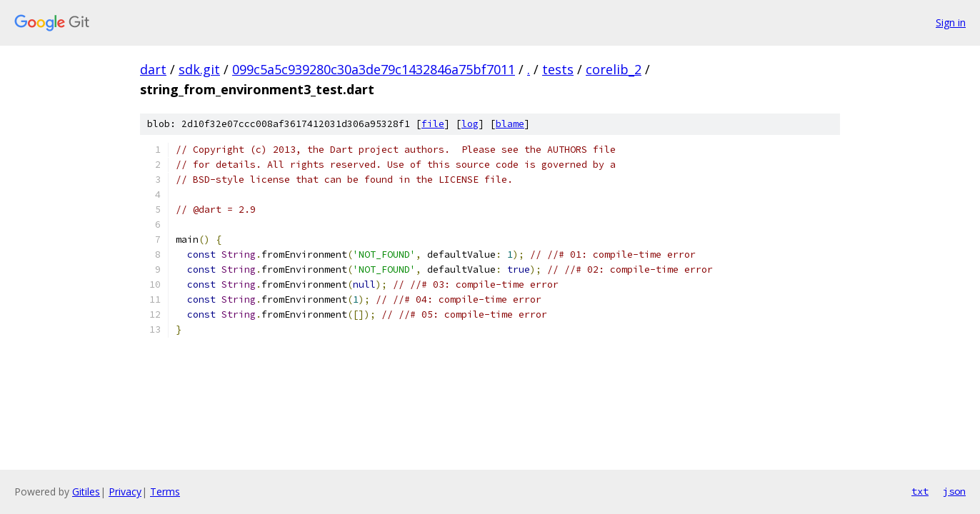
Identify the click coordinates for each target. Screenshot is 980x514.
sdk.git (199, 69)
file (433, 124)
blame (510, 124)
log (470, 124)
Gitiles (86, 492)
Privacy (125, 492)
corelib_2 (614, 69)
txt (920, 491)
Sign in (951, 22)
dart (153, 69)
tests (558, 69)
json (954, 491)
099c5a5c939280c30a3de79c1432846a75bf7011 (374, 69)
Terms (165, 492)
